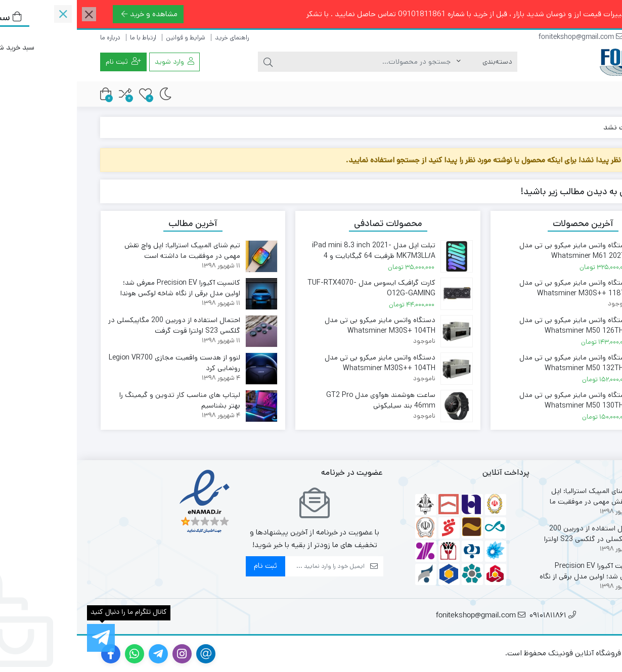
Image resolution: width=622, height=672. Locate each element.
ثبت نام (189, 566)
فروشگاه (569, 95)
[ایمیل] (248, 566)
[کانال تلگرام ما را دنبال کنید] (24, 638)
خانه (587, 127)
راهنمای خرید (155, 38)
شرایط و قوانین (109, 38)
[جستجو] (291, 62)
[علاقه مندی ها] (69, 94)
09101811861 (576, 38)
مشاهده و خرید (73, 14)
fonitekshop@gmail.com (504, 38)
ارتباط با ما (66, 38)
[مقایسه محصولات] (48, 94)
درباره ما (33, 38)
